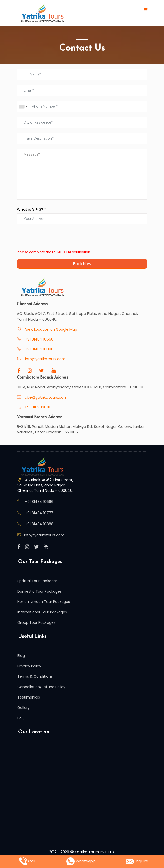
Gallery (24, 708)
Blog (21, 656)
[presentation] (55, 239)
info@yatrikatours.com (45, 359)
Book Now (82, 264)
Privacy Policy (29, 666)
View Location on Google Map (51, 329)
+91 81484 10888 (39, 349)
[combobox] (23, 107)
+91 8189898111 (37, 407)
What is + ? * (31, 209)
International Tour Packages (42, 612)
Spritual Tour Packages (38, 581)
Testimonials (29, 697)
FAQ (21, 718)
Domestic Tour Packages (40, 591)
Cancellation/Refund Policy (41, 687)
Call (27, 861)
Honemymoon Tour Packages (44, 602)
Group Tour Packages (36, 622)
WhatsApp (81, 861)
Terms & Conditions (35, 676)
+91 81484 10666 (39, 339)
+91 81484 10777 (39, 513)
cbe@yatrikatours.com (46, 397)
